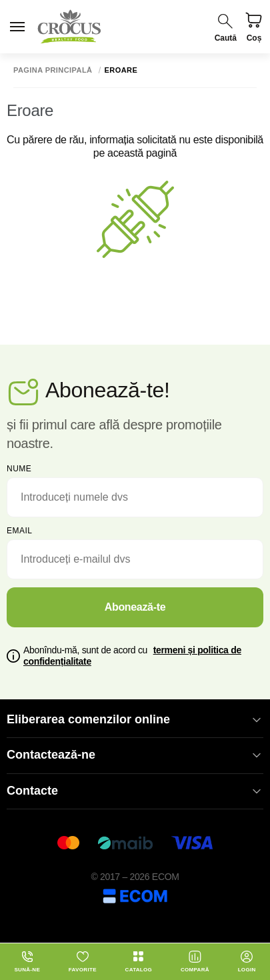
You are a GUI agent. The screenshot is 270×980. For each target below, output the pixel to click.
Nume (19, 469)
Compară (195, 961)
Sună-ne (27, 961)
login (247, 961)
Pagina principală (53, 70)
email (20, 531)
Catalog (139, 961)
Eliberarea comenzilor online (135, 720)
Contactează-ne (135, 755)
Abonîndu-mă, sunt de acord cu (132, 656)
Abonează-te (135, 607)
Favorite (83, 961)
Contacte (135, 791)
